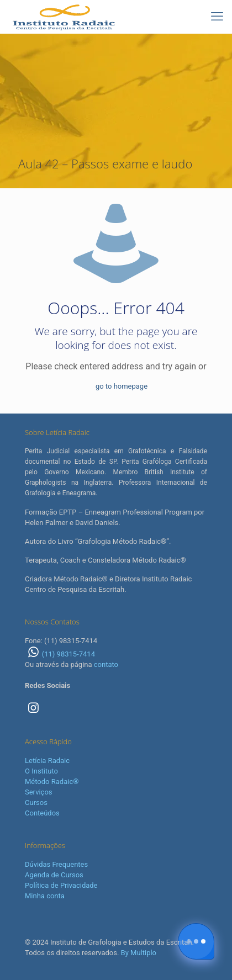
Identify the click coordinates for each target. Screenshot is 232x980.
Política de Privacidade (61, 885)
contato (106, 664)
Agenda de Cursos (54, 875)
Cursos (36, 802)
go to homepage (122, 386)
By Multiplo (139, 953)
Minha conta (45, 896)
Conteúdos (42, 813)
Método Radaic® (52, 782)
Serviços (39, 792)
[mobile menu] (217, 17)
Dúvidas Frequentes (56, 864)
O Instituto (41, 771)
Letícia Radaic (47, 761)
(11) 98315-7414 (60, 654)
